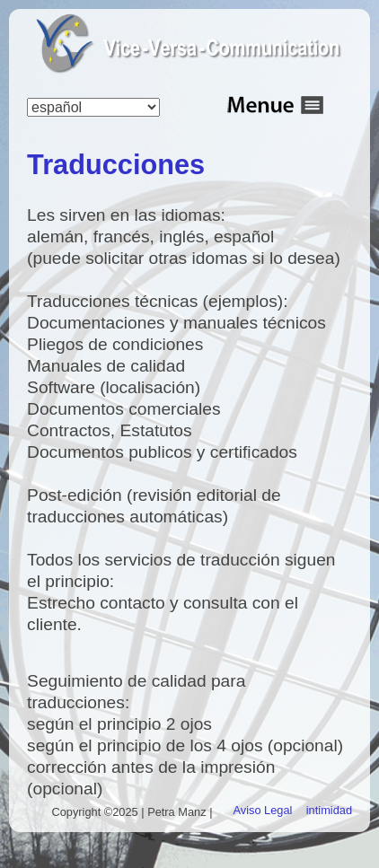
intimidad (329, 810)
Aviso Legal (263, 810)
